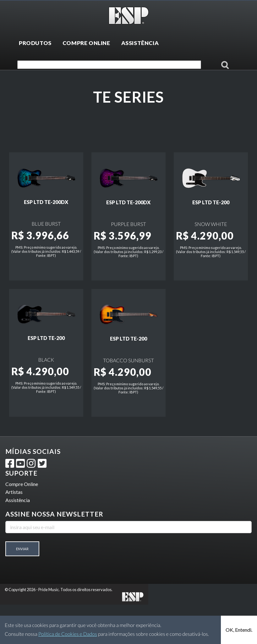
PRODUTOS (35, 43)
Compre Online (22, 523)
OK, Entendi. (239, 630)
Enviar (22, 588)
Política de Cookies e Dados (68, 634)
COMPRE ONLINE (86, 43)
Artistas (14, 531)
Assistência (18, 539)
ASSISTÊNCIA (140, 43)
